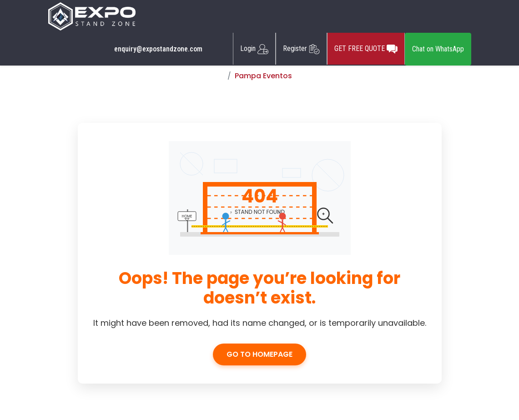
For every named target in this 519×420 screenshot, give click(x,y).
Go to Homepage (259, 354)
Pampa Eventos (263, 76)
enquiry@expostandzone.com (158, 49)
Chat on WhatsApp (438, 49)
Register (301, 49)
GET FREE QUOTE (366, 49)
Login (254, 49)
